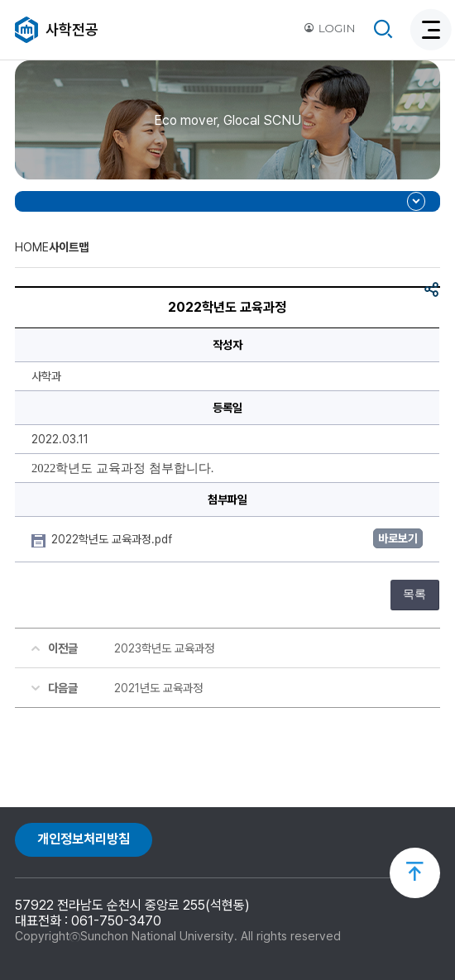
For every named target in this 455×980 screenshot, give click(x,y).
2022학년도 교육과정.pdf (113, 539)
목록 (414, 594)
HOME (32, 247)
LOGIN (329, 28)
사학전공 (72, 29)
